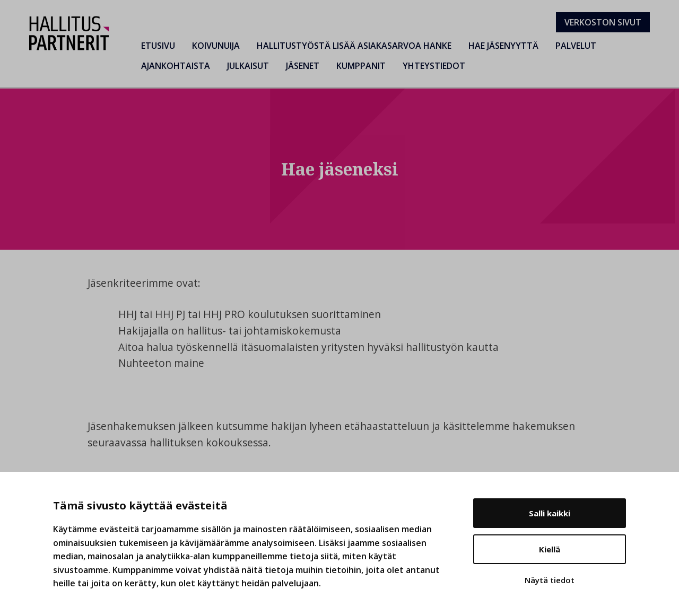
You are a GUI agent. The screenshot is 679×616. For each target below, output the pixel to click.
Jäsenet (303, 66)
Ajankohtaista (176, 66)
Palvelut (576, 46)
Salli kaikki (550, 513)
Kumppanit (361, 66)
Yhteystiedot (434, 66)
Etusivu (158, 46)
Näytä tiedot (550, 580)
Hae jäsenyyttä (503, 46)
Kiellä (550, 549)
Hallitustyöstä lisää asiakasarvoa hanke (354, 46)
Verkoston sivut (603, 22)
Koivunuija (216, 46)
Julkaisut (248, 66)
